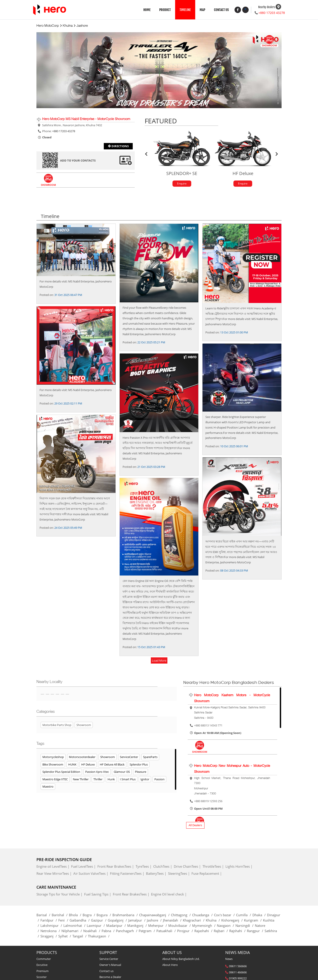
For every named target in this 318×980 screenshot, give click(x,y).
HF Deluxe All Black (112, 765)
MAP (202, 10)
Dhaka (260, 915)
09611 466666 (238, 973)
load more (159, 661)
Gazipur (99, 921)
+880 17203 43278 (272, 13)
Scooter (42, 977)
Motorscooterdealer (82, 757)
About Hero (170, 965)
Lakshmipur (52, 926)
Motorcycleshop (53, 757)
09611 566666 (238, 967)
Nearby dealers (267, 7)
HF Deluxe (88, 765)
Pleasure (141, 772)
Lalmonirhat (75, 926)
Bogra (90, 915)
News (229, 959)
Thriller (98, 780)
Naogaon (226, 926)
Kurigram (254, 921)
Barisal (44, 915)
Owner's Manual (110, 965)
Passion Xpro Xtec (97, 772)
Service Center (109, 959)
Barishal (60, 915)
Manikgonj (138, 926)
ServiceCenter (129, 757)
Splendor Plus (139, 765)
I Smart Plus (128, 780)
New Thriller (81, 780)
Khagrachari (194, 921)
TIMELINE (185, 10)
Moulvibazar (180, 926)
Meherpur (158, 926)
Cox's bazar (225, 915)
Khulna (214, 921)
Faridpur (49, 921)
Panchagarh (127, 931)
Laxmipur (97, 926)
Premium (43, 971)
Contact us (106, 971)
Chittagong (182, 915)
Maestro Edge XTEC (55, 780)
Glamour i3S (122, 772)
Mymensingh (204, 926)
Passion (159, 780)
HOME (147, 10)
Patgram (148, 931)
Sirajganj (49, 937)
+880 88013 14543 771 (208, 726)
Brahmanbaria (126, 915)
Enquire (182, 184)
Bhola (76, 915)
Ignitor (145, 780)
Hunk (111, 780)
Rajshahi (238, 931)
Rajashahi (204, 931)
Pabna (109, 931)
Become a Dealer (110, 977)
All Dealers (195, 826)
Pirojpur (186, 931)
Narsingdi (245, 926)
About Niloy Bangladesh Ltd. (181, 959)
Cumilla (244, 915)
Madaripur (117, 926)
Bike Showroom (53, 765)
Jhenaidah (173, 921)
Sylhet (65, 937)
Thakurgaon (99, 937)
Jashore (155, 921)
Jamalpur (138, 921)
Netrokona (51, 931)
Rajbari (221, 931)
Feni (64, 921)
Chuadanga (203, 915)
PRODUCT (165, 10)
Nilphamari (72, 931)
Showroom (108, 757)
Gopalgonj (118, 921)
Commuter (44, 959)
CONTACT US (221, 10)
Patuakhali (167, 931)
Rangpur (256, 931)
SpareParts (150, 757)
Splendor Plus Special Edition (61, 772)
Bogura (104, 915)
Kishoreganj (233, 921)
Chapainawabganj (155, 915)
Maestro (48, 787)
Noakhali (92, 931)
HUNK (72, 765)
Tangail (80, 937)
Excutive (42, 965)
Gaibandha (80, 921)
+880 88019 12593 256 (208, 802)
